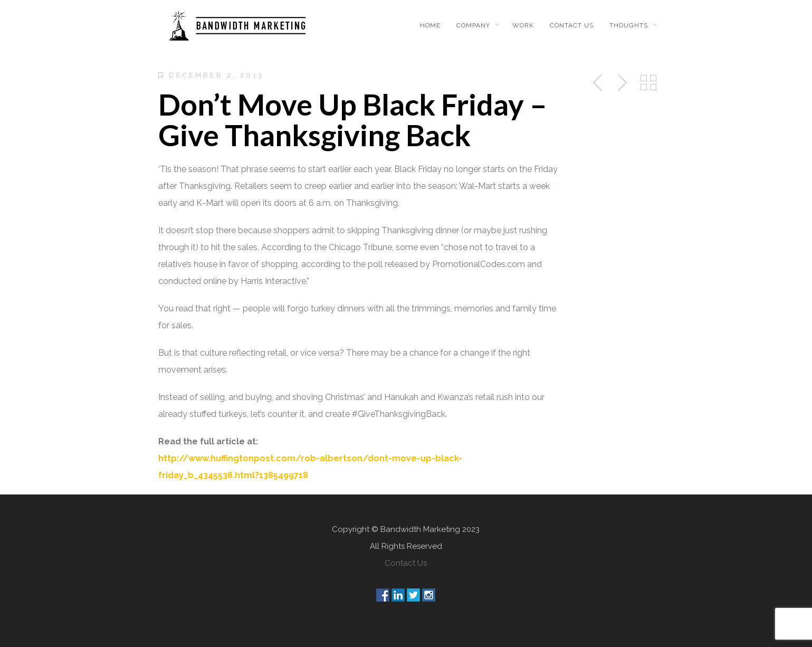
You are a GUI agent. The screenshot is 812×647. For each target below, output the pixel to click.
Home (430, 25)
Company (473, 25)
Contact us (572, 25)
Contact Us (406, 563)
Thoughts (629, 25)
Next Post (621, 83)
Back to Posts (648, 83)
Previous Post (598, 83)
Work (523, 25)
